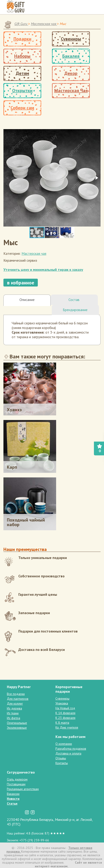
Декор (71, 73)
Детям (22, 73)
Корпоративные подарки (69, 689)
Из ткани (13, 713)
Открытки (22, 91)
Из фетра (14, 718)
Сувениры (71, 39)
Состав (74, 300)
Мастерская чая (34, 253)
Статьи (12, 803)
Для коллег (15, 703)
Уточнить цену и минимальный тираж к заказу (43, 269)
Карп (12, 467)
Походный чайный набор (26, 522)
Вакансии (13, 794)
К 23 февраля (65, 718)
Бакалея (71, 56)
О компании (64, 744)
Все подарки (16, 694)
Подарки (22, 39)
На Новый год (65, 708)
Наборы (22, 56)
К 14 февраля (65, 713)
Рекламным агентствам (23, 789)
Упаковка (62, 703)
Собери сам (22, 108)
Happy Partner (19, 687)
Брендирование (75, 310)
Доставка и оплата (68, 753)
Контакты (62, 763)
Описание (27, 300)
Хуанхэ (14, 410)
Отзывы (61, 758)
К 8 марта (62, 723)
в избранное (21, 283)
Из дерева (14, 708)
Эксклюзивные (17, 728)
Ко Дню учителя (67, 727)
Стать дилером (17, 779)
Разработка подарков (71, 749)
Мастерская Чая (71, 91)
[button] (96, 178)
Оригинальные (17, 723)
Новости (13, 799)
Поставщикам (16, 784)
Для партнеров (18, 699)
